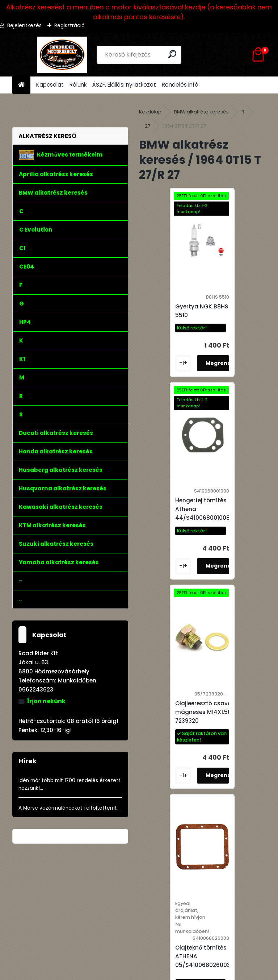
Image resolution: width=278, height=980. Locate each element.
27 (148, 126)
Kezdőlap (150, 112)
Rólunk (78, 85)
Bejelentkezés (24, 25)
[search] (172, 54)
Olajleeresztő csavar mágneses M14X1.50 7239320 (176, 529)
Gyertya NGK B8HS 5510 (174, 315)
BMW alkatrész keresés (201, 112)
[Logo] (62, 55)
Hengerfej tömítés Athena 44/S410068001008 (237, 315)
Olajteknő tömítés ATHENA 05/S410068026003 (237, 553)
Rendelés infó (180, 85)
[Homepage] (21, 85)
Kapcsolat (50, 85)
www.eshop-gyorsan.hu (155, 973)
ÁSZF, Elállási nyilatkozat (124, 85)
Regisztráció (69, 25)
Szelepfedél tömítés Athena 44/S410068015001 (207, 748)
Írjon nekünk (46, 701)
